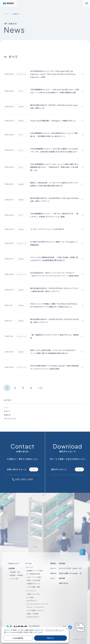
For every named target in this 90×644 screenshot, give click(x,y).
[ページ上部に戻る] (82, 552)
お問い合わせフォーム (22, 469)
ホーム (6, 14)
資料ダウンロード (67, 469)
